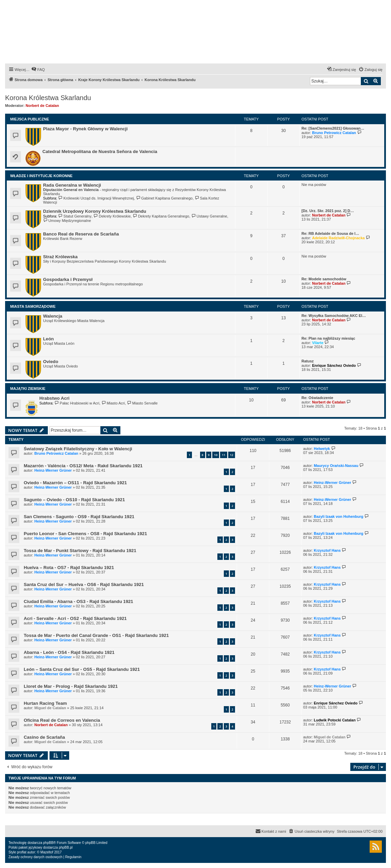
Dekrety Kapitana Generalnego (161, 216)
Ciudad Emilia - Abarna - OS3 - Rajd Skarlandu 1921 (79, 601)
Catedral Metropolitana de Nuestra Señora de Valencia (100, 152)
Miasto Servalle (142, 403)
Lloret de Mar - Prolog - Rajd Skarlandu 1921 (71, 686)
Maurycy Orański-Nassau (336, 466)
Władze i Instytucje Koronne (41, 176)
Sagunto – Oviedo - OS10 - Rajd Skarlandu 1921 (74, 500)
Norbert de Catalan (42, 106)
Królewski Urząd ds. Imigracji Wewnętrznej (96, 198)
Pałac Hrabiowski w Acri (77, 403)
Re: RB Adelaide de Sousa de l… (330, 233)
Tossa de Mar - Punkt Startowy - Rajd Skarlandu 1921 (80, 551)
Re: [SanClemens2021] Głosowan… (333, 128)
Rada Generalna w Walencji (72, 185)
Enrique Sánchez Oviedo (334, 365)
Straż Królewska (60, 257)
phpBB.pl (66, 847)
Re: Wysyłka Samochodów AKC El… (334, 316)
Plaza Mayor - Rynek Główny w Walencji (85, 129)
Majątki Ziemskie (28, 389)
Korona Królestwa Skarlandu (48, 98)
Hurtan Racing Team (45, 703)
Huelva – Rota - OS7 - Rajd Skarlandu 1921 (69, 568)
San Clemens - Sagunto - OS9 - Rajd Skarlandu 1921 (79, 517)
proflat (22, 852)
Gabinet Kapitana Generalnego (164, 198)
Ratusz (308, 361)
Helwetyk (322, 449)
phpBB (48, 843)
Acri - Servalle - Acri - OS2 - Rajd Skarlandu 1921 (75, 618)
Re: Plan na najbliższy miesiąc (328, 338)
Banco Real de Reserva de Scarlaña (81, 234)
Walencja (53, 316)
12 (232, 455)
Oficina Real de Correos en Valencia (62, 720)
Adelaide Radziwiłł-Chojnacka (338, 238)
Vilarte (318, 343)
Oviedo (51, 362)
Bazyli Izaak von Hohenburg (338, 516)
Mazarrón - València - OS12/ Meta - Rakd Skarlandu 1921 (83, 466)
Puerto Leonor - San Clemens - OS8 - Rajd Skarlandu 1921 (85, 534)
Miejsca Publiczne (30, 119)
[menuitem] (38, 70)
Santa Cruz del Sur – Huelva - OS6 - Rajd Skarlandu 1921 (84, 584)
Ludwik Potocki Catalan (335, 720)
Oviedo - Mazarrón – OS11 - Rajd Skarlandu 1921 (75, 483)
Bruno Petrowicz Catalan (334, 133)
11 (223, 455)
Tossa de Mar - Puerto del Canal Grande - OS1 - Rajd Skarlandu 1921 (96, 635)
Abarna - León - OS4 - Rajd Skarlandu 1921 (69, 652)
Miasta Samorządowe (33, 306)
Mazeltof (47, 852)
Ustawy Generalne (209, 216)
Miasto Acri (113, 403)
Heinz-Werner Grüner (53, 470)
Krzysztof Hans (327, 550)
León (48, 339)
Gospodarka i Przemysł (68, 279)
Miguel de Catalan (50, 708)
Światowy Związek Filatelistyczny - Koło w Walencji (78, 449)
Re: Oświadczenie (317, 398)
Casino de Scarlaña (44, 737)
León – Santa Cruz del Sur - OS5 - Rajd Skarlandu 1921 (82, 669)
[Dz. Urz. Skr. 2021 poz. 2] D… (328, 211)
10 (216, 455)
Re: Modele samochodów (324, 279)
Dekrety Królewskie (112, 216)
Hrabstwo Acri (54, 398)
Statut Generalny (75, 216)
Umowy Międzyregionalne (67, 221)
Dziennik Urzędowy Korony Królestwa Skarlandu (95, 211)
